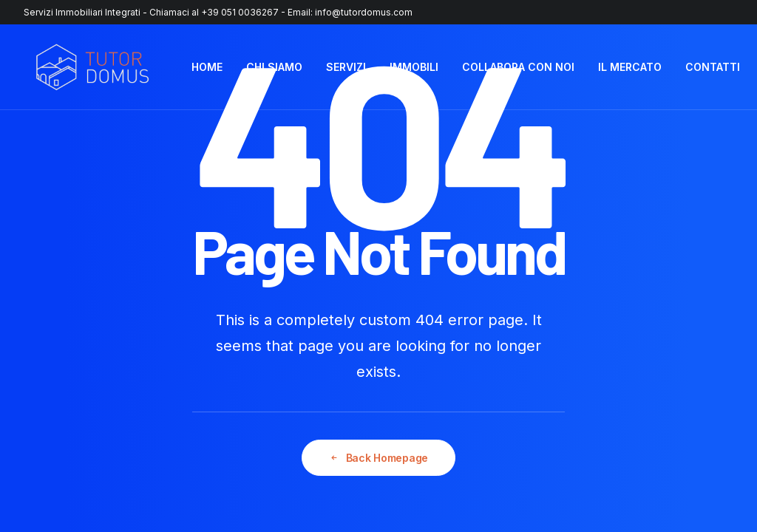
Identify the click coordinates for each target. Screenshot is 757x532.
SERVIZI (346, 67)
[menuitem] (207, 67)
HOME (207, 67)
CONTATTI (713, 67)
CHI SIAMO (274, 67)
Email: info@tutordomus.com (350, 12)
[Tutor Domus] (92, 67)
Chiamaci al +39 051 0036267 (214, 12)
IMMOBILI (414, 67)
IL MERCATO (630, 67)
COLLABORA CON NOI (518, 67)
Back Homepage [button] (378, 458)
